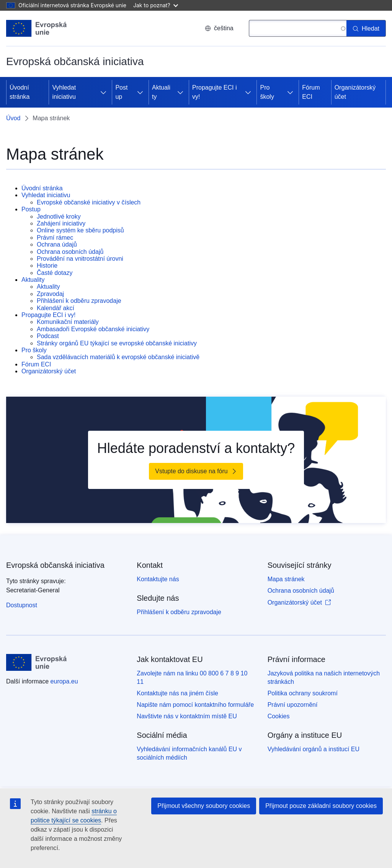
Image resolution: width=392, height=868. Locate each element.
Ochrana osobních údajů (70, 252)
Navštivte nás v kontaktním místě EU (187, 716)
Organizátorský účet (355, 92)
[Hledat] (366, 28)
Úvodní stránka (20, 92)
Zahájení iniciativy (61, 223)
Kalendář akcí (56, 308)
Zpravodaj (50, 294)
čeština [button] (219, 28)
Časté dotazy (55, 273)
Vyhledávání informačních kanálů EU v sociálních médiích (189, 753)
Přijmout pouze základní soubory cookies (321, 806)
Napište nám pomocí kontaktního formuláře (195, 705)
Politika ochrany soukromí (303, 693)
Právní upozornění (293, 705)
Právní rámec (55, 238)
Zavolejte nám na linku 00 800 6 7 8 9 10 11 (192, 678)
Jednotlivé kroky (59, 217)
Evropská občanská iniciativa (55, 565)
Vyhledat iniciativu (64, 92)
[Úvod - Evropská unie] (37, 28)
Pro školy (267, 92)
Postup (121, 92)
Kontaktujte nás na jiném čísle (177, 693)
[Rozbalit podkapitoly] (103, 92)
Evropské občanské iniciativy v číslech (89, 202)
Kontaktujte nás (158, 579)
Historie (47, 266)
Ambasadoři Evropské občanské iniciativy (93, 329)
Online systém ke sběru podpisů (80, 230)
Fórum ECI (311, 92)
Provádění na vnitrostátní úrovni (80, 259)
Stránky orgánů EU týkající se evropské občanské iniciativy (117, 343)
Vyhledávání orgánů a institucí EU (314, 749)
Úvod (13, 118)
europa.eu (64, 681)
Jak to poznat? (156, 5)
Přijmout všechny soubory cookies (204, 806)
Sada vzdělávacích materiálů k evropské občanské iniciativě (118, 357)
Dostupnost (22, 605)
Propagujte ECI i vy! (215, 92)
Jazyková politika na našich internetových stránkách (324, 678)
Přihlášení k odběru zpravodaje (79, 301)
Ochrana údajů (57, 244)
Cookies (279, 716)
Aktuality (161, 92)
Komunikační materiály (68, 322)
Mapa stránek (286, 579)
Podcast (48, 336)
